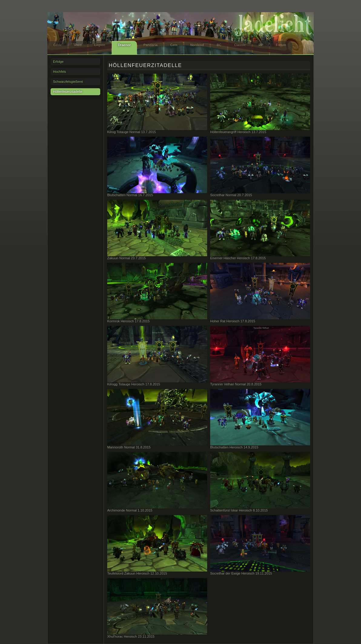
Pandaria (151, 45)
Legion (100, 45)
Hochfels (60, 72)
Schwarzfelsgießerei (68, 82)
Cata (174, 45)
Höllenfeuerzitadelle (68, 92)
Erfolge (58, 62)
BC (219, 45)
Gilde (58, 45)
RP (261, 45)
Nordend (197, 45)
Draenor (124, 45)
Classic (240, 45)
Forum (281, 45)
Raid (78, 45)
